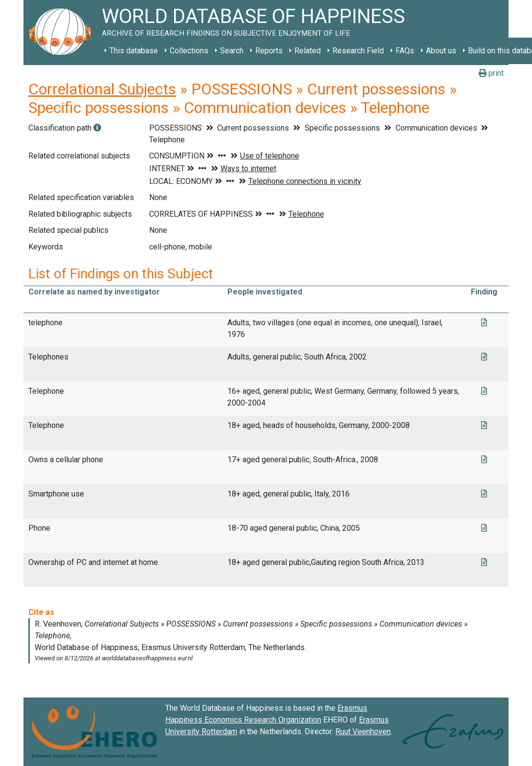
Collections (189, 51)
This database (134, 51)
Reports (269, 51)
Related (308, 51)
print (491, 73)
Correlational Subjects (102, 89)
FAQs (405, 51)
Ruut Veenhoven (363, 732)
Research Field (358, 51)
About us (441, 51)
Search (232, 51)
